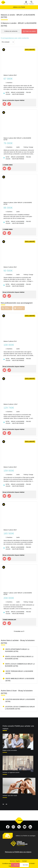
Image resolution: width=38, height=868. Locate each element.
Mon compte (26, 4)
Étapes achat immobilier (10, 750)
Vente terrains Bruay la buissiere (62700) (19, 672)
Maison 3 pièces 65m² (10, 75)
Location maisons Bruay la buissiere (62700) (20, 700)
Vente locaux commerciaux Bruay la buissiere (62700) (20, 665)
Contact (24, 861)
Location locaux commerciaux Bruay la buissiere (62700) (20, 708)
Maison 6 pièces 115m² (11, 404)
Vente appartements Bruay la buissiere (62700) (17, 650)
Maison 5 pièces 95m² (10, 267)
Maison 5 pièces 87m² (10, 341)
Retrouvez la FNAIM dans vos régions (18, 852)
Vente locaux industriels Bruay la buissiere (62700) (19, 658)
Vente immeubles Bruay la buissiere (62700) (20, 680)
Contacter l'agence (4, 104)
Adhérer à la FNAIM (19, 7)
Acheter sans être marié (10, 795)
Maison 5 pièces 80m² (10, 467)
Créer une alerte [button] (30, 31)
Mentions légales (15, 861)
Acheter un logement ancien (11, 772)
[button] (11, 31)
